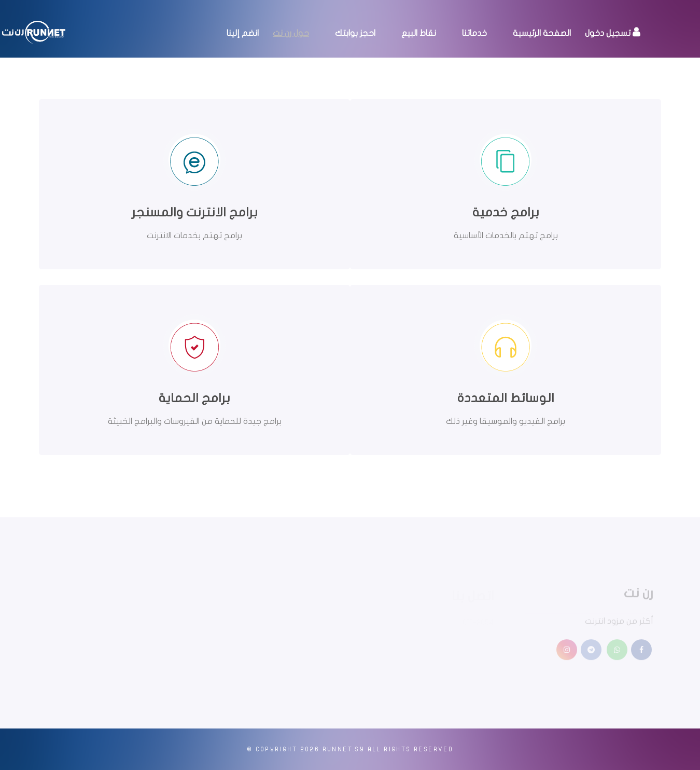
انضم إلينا (243, 33)
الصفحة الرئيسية (542, 33)
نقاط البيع (419, 33)
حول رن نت (291, 33)
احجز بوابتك (355, 33)
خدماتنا (474, 33)
